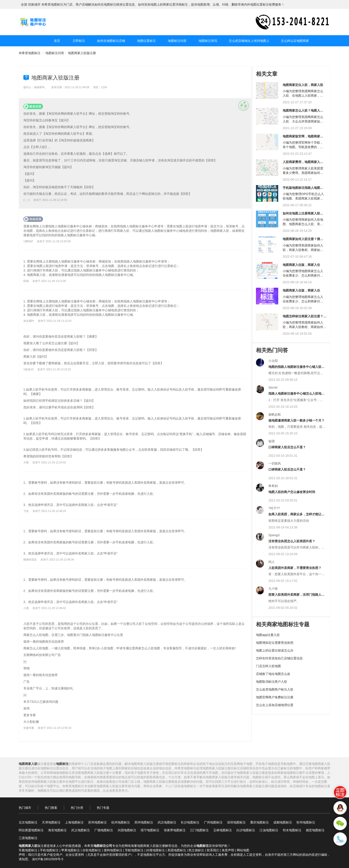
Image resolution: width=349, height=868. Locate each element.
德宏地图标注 (315, 830)
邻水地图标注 (292, 830)
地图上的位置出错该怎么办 (275, 650)
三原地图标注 (28, 838)
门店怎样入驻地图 (268, 666)
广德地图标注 (104, 830)
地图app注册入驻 (268, 635)
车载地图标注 (28, 850)
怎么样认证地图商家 (295, 41)
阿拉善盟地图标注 (31, 830)
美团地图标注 (177, 850)
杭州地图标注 (121, 822)
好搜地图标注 (156, 850)
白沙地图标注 (246, 830)
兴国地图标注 (127, 830)
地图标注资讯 (208, 41)
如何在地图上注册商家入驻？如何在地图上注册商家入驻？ (303, 215)
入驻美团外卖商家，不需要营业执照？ (295, 568)
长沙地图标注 (190, 822)
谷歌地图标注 (92, 850)
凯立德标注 (196, 850)
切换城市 (34, 4)
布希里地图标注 (30, 53)
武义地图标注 (81, 830)
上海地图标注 (74, 822)
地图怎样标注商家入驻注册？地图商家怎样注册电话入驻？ (304, 318)
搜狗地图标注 (113, 850)
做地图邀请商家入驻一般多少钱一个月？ (296, 420)
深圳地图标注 (236, 822)
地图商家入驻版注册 (82, 53)
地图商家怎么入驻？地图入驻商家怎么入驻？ (303, 112)
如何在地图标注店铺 (111, 41)
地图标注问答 (177, 41)
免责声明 (228, 850)
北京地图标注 (28, 822)
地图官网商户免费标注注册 (275, 697)
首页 (57, 41)
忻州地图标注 (306, 822)
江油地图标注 (269, 830)
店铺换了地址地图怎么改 (273, 674)
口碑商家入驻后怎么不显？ (287, 447)
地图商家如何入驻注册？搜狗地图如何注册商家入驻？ (303, 241)
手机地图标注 (49, 850)
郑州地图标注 (144, 822)
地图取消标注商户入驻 (272, 682)
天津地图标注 (51, 822)
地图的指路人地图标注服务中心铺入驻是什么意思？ (296, 368)
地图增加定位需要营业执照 (275, 643)
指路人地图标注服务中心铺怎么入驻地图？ (295, 395)
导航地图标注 (134, 850)
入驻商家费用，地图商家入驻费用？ (303, 164)
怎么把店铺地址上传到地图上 (249, 41)
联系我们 (213, 850)
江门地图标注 (199, 830)
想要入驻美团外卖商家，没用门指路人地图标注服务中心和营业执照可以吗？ (296, 596)
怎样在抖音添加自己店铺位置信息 (279, 658)
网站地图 (243, 850)
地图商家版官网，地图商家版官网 (303, 138)
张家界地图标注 (175, 830)
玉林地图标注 (223, 830)
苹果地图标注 (71, 850)
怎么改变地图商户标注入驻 (275, 689)
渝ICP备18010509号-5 (48, 859)
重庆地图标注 (260, 822)
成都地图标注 (283, 822)
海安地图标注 (57, 830)
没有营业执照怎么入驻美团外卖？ (292, 541)
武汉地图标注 (167, 822)
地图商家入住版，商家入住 (301, 265)
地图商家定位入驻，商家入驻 (303, 85)
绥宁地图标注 (150, 830)
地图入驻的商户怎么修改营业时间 (292, 492)
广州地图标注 (213, 822)
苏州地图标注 (97, 822)
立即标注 (79, 41)
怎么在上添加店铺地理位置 (275, 705)
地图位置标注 (146, 41)
